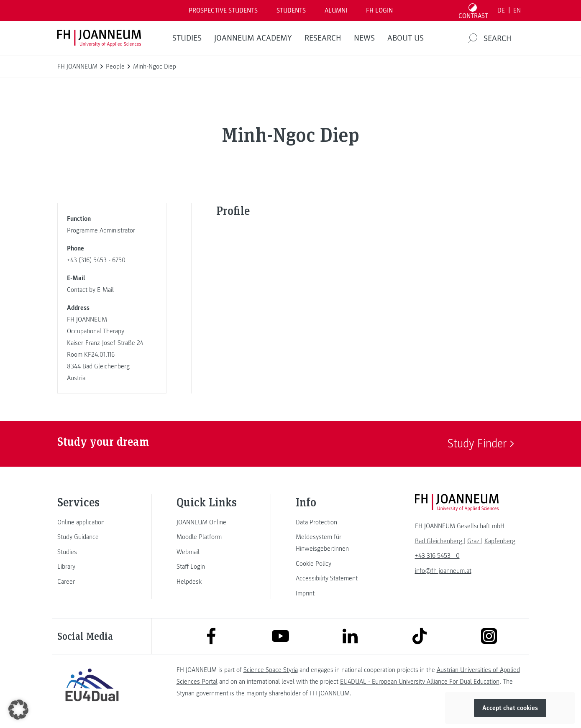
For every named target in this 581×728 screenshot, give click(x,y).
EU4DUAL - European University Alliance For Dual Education (420, 682)
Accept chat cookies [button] (510, 708)
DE (501, 10)
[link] (92, 522)
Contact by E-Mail (90, 290)
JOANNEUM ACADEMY (253, 38)
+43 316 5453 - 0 (437, 556)
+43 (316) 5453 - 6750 (96, 260)
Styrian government (202, 693)
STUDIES (187, 38)
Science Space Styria (271, 670)
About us (406, 38)
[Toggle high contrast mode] (473, 10)
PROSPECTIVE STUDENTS (223, 10)
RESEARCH (323, 38)
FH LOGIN (379, 10)
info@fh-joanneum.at (443, 571)
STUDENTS (291, 10)
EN (517, 10)
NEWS (364, 38)
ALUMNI (336, 10)
